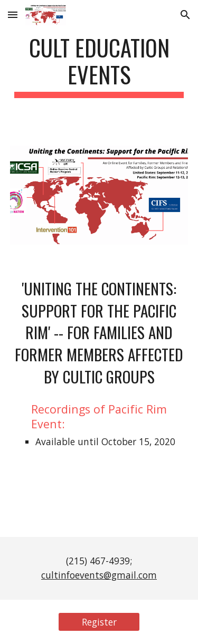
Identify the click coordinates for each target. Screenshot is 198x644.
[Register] (99, 622)
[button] (13, 15)
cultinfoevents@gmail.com (99, 575)
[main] (99, 66)
